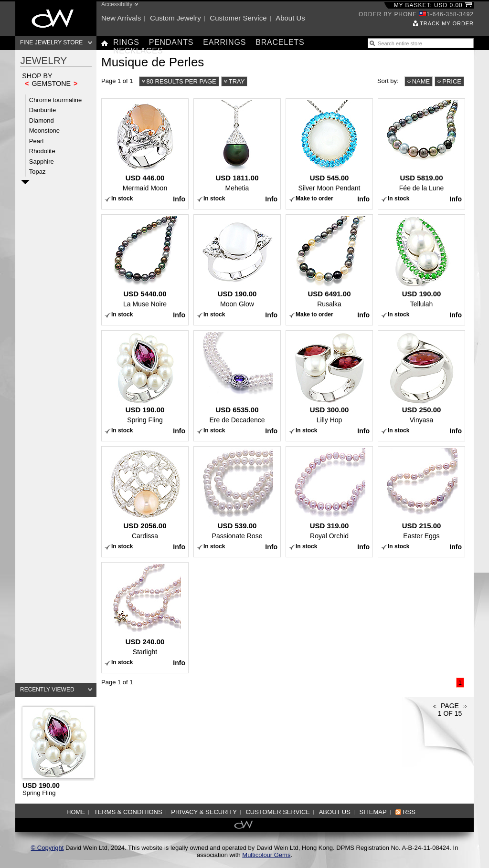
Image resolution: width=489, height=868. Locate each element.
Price (452, 81)
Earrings (224, 42)
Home (76, 812)
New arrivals (121, 18)
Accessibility (117, 4)
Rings (126, 42)
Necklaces (138, 51)
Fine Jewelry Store (51, 42)
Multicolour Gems (266, 855)
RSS (409, 812)
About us (290, 18)
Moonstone (44, 131)
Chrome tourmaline (56, 100)
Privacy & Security (204, 812)
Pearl (36, 141)
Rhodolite (42, 151)
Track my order (447, 23)
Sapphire (42, 162)
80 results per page (181, 81)
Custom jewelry (175, 18)
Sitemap (373, 812)
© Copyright (48, 848)
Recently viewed (47, 690)
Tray (237, 81)
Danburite (43, 110)
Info (179, 199)
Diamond (42, 120)
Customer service (238, 18)
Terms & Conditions (128, 812)
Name (421, 81)
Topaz (37, 172)
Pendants (171, 42)
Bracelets (280, 42)
